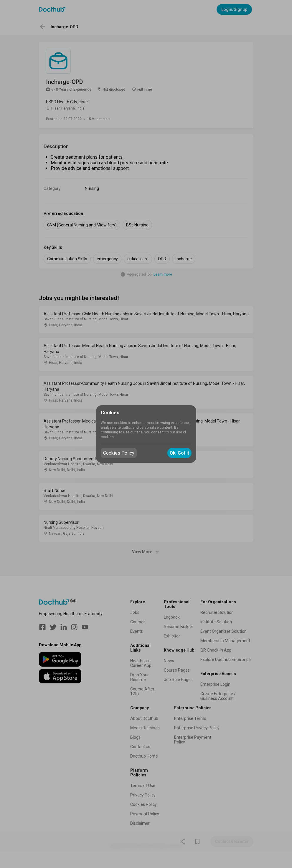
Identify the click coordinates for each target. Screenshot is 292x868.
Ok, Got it (179, 453)
